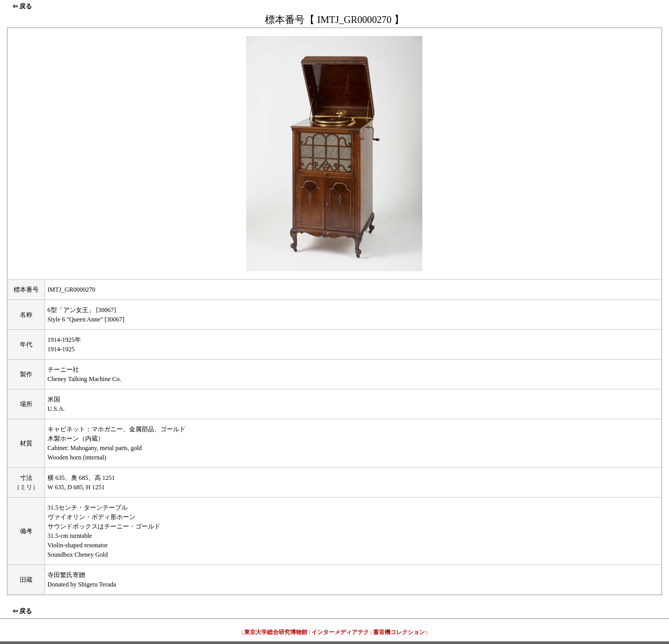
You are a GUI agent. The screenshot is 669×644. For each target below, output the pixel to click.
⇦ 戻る (22, 6)
